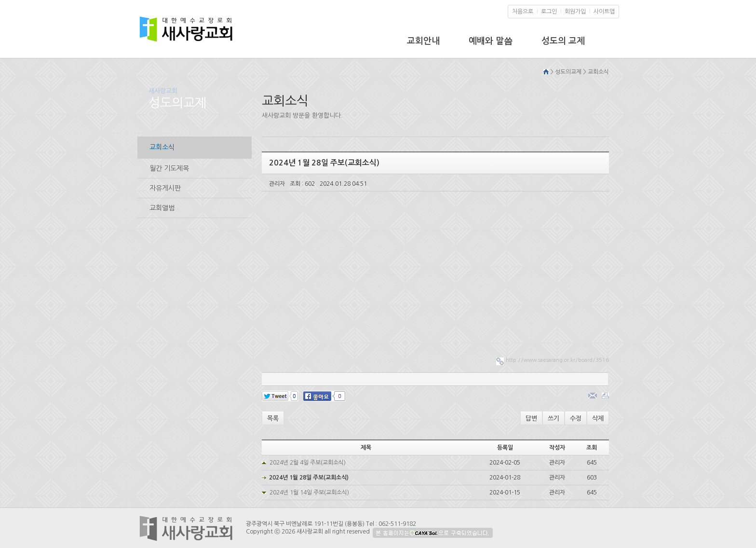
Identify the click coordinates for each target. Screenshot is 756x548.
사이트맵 (604, 12)
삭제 (598, 418)
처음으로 (523, 12)
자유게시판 (165, 188)
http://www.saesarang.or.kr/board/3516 (557, 360)
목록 (273, 418)
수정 (576, 418)
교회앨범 (162, 208)
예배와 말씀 (491, 41)
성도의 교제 (563, 41)
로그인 (549, 12)
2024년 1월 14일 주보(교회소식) (309, 493)
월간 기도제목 (169, 168)
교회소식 (162, 147)
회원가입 (575, 12)
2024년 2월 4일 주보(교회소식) (308, 463)
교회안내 (423, 41)
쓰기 (553, 418)
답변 (531, 418)
